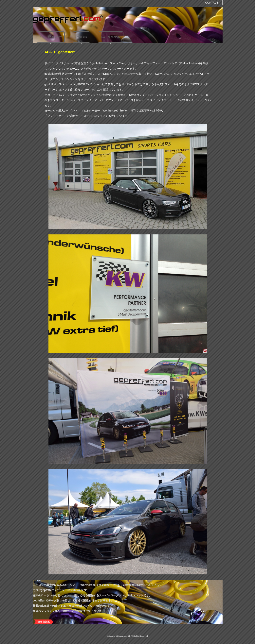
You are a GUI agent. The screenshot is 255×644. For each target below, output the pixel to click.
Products (81, 37)
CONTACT (212, 3)
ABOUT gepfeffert (51, 37)
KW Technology (111, 37)
